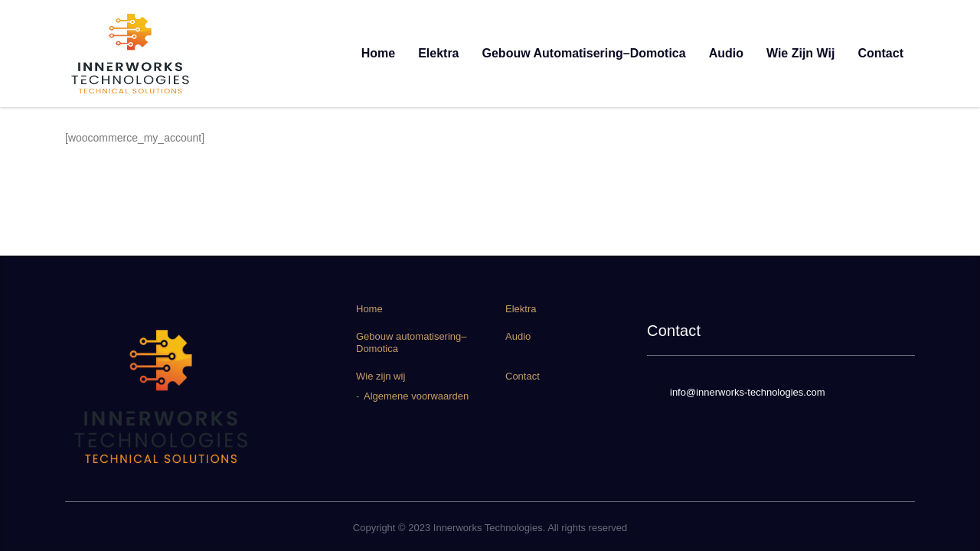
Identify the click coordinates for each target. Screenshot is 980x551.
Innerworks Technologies (488, 528)
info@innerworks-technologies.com (748, 392)
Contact (880, 53)
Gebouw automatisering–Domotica (584, 53)
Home (378, 53)
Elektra (438, 53)
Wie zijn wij (800, 53)
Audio (726, 53)
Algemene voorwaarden (416, 396)
